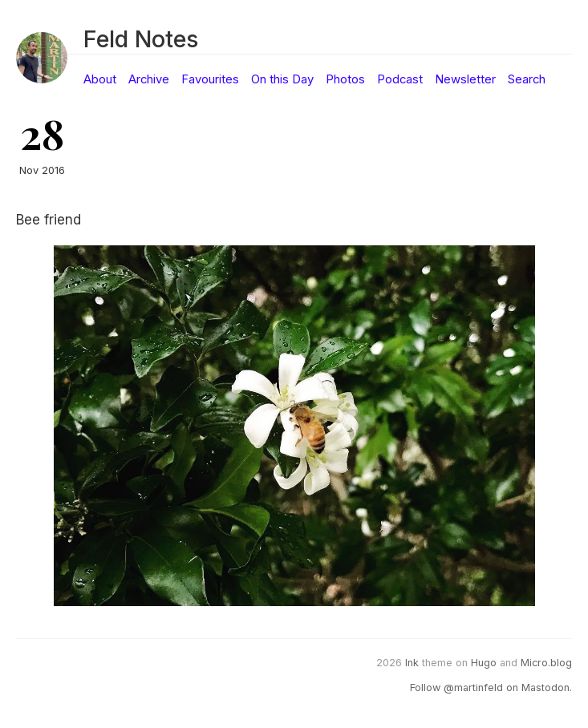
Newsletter (465, 79)
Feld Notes (141, 39)
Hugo (484, 663)
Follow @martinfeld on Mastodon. (491, 688)
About (100, 79)
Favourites (210, 79)
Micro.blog (546, 663)
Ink (412, 663)
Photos (345, 79)
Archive (149, 79)
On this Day (282, 79)
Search (527, 79)
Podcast (400, 79)
